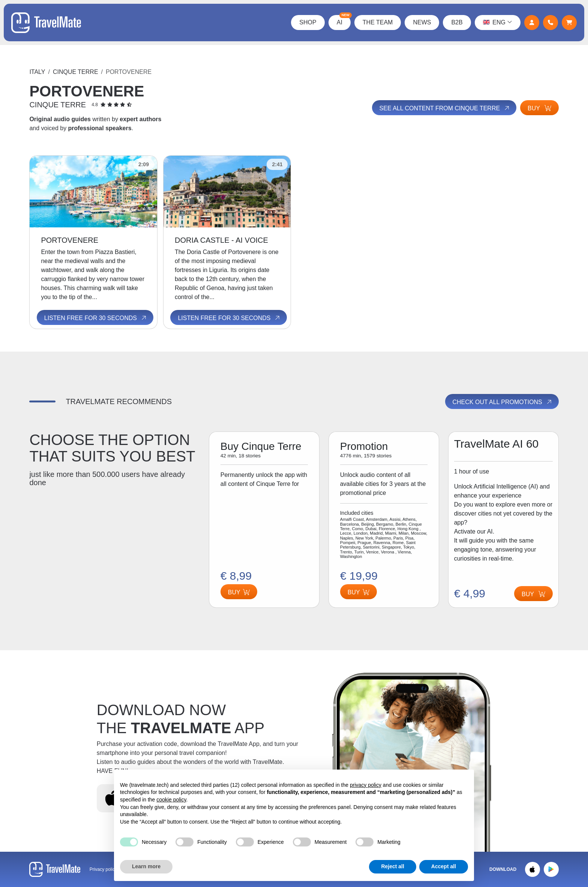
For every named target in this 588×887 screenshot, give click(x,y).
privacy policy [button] (366, 785)
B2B (457, 22)
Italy (37, 72)
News (422, 22)
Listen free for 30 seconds (96, 318)
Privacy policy (103, 869)
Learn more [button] (146, 866)
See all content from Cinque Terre (445, 108)
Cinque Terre (76, 72)
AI (344, 20)
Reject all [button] (392, 866)
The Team (378, 22)
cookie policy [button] (171, 800)
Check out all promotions (503, 402)
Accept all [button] (444, 866)
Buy (539, 108)
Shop (308, 22)
